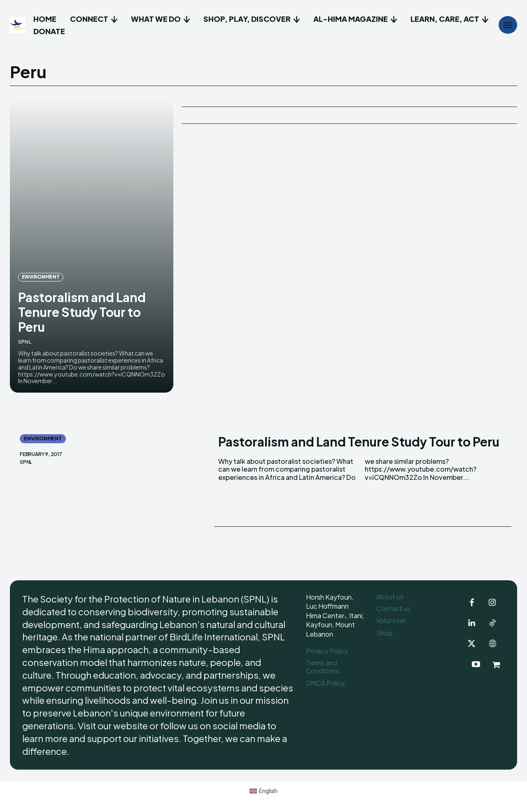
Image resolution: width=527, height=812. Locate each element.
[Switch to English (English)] (264, 791)
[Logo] (19, 25)
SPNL (25, 342)
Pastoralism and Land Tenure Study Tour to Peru (82, 312)
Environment (41, 277)
